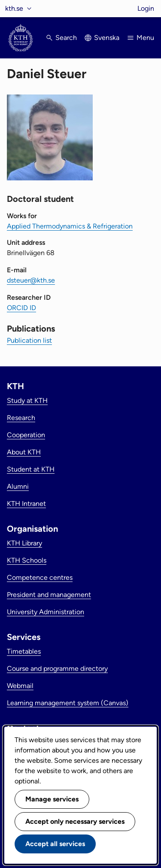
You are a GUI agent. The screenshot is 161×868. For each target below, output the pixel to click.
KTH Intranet (26, 504)
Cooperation (26, 435)
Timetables (24, 651)
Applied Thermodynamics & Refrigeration (70, 226)
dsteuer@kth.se (31, 280)
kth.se (14, 8)
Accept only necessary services (75, 821)
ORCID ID (21, 308)
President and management (49, 595)
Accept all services (55, 844)
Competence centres (40, 577)
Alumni (18, 486)
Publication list (29, 340)
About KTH (24, 452)
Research (21, 418)
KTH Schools (27, 560)
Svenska (107, 38)
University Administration (46, 612)
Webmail (20, 686)
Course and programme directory (57, 669)
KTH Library (24, 543)
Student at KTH (31, 469)
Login (146, 8)
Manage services (52, 799)
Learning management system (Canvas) (68, 703)
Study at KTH (27, 400)
